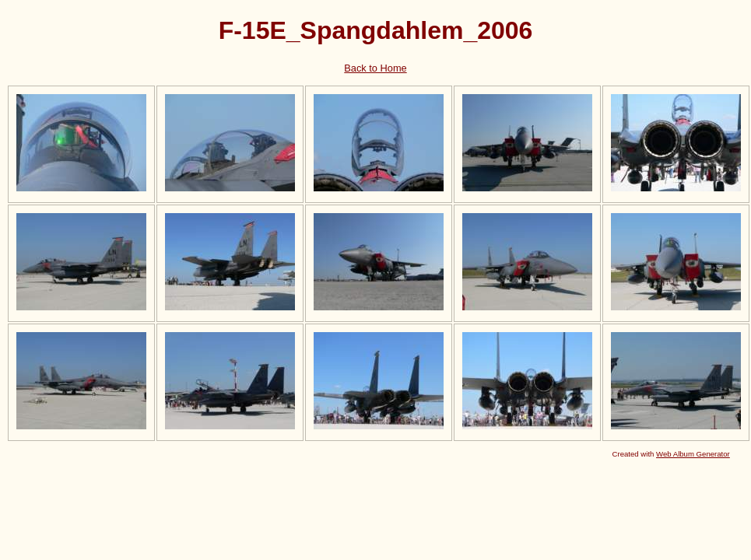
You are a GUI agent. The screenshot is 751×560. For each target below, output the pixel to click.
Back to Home (375, 68)
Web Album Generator (693, 454)
